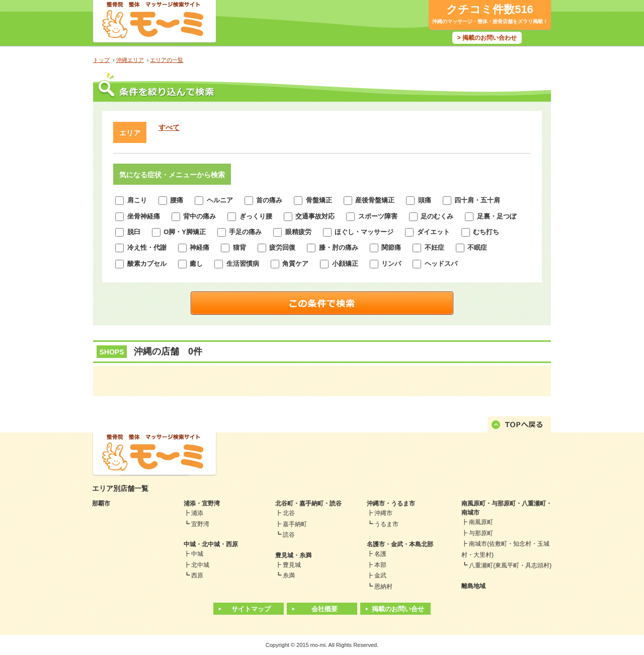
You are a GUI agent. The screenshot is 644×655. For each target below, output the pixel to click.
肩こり (131, 200)
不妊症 (428, 247)
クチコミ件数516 (490, 9)
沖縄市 (383, 513)
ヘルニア (214, 200)
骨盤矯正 (313, 200)
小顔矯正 (339, 264)
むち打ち (480, 232)
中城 (197, 554)
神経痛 (194, 247)
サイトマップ (251, 609)
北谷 (289, 513)
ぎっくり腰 (250, 216)
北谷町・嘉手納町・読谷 (308, 503)
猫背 (233, 247)
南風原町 (481, 522)
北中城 (200, 565)
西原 (197, 575)
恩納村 (383, 587)
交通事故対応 (309, 216)
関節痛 (386, 247)
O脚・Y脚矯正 (179, 232)
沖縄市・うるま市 (391, 503)
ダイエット (427, 232)
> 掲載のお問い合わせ (487, 38)
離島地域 (473, 586)
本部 (380, 565)
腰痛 (171, 200)
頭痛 (419, 200)
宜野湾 (200, 524)
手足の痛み (240, 232)
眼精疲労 (292, 232)
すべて (169, 127)
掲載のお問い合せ (398, 609)
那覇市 (101, 503)
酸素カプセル (141, 264)
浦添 (197, 513)
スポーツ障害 (372, 216)
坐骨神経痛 (138, 216)
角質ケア (290, 264)
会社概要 (325, 609)
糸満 (289, 575)
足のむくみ (431, 216)
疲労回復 (277, 247)
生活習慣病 (237, 264)
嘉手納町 (295, 524)
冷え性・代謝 (141, 247)
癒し (191, 264)
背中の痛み (194, 216)
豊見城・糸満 (293, 555)
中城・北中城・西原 (211, 544)
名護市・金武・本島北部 (400, 544)
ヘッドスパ (435, 264)
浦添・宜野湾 (202, 503)
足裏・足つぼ (491, 216)
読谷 (289, 535)
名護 (380, 554)
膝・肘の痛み (333, 247)
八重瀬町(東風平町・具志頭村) (510, 565)
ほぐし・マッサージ (358, 232)
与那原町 (481, 533)
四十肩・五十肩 (472, 200)
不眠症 (472, 247)
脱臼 (128, 232)
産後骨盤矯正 (369, 200)
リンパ (386, 264)
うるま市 (386, 524)
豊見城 (292, 565)
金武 (380, 575)
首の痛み (264, 200)
